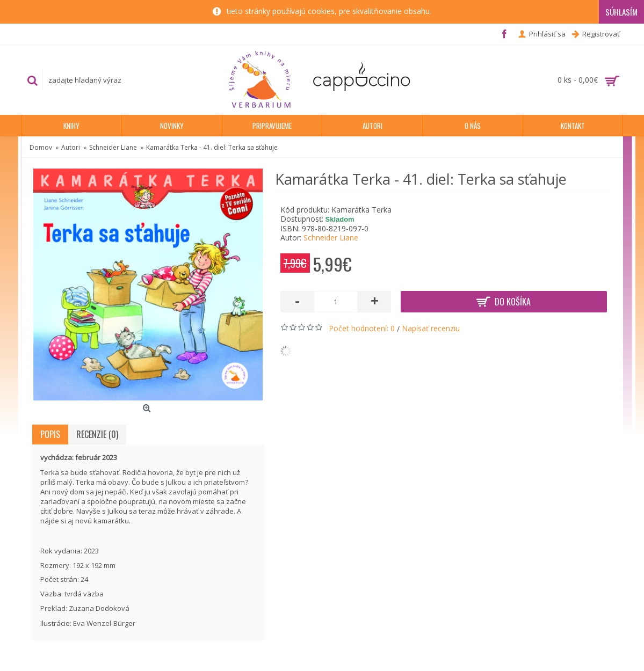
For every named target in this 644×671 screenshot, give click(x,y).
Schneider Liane (331, 238)
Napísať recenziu (431, 328)
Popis (50, 434)
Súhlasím (621, 12)
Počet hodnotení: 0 (362, 328)
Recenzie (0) (97, 434)
